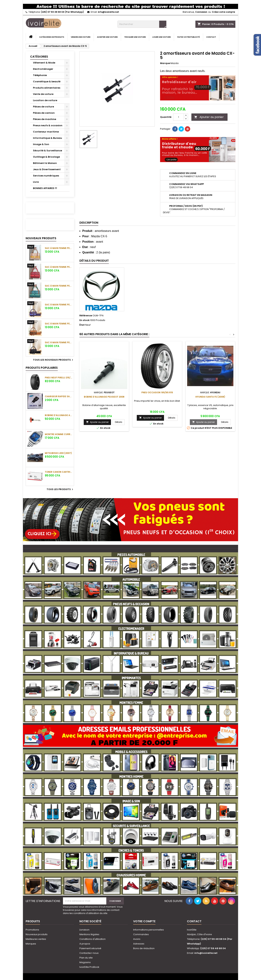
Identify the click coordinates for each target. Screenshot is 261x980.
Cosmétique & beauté (47, 82)
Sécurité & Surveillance (48, 151)
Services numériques (46, 176)
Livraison (84, 930)
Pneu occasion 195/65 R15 (157, 392)
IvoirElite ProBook (89, 967)
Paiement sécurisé (90, 948)
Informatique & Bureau (48, 138)
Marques (31, 944)
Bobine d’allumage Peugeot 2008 (104, 397)
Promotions (32, 930)
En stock (85, 320)
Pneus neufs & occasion (48, 125)
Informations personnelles (149, 930)
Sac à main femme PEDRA (59, 248)
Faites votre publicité (188, 37)
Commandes (141, 934)
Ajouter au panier (209, 117)
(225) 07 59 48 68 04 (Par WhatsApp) (62, 12)
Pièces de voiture (43, 107)
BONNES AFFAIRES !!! (45, 188)
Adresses (139, 944)
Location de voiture (45, 100)
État (82, 325)
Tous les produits (60, 489)
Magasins (85, 962)
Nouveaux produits (41, 238)
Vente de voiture (43, 94)
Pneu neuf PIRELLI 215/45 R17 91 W (59, 378)
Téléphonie (40, 75)
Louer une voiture (162, 37)
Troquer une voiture (135, 37)
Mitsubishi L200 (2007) (58, 453)
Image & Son (41, 144)
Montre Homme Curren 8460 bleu (59, 434)
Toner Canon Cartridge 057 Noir (59, 472)
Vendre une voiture (81, 37)
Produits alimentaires (47, 88)
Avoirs (137, 939)
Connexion (201, 12)
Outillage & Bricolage (46, 157)
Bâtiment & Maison (45, 163)
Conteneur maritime (46, 132)
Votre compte (144, 921)
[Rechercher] (142, 24)
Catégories (39, 57)
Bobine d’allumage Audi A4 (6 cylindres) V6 (59, 415)
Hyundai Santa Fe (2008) (210, 397)
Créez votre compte (223, 12)
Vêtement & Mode (44, 63)
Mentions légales (89, 934)
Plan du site (86, 958)
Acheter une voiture (107, 37)
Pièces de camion (44, 113)
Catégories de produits (52, 37)
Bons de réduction (144, 948)
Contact (211, 37)
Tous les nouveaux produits (54, 360)
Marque (165, 63)
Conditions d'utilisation (92, 939)
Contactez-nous (89, 953)
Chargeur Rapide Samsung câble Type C (59, 396)
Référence (86, 316)
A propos (85, 944)
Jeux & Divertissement (47, 169)
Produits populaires (42, 368)
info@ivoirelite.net (108, 12)
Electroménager (43, 69)
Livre (36, 182)
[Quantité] (179, 117)
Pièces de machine (45, 119)
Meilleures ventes (36, 939)
